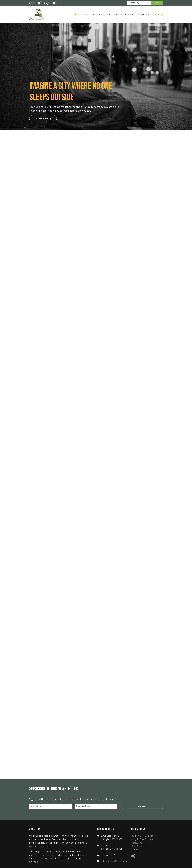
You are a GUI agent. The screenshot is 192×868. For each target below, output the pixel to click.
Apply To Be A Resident (142, 839)
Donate (158, 14)
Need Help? (105, 14)
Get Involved (123, 14)
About (88, 14)
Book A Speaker (139, 846)
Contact (142, 14)
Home (77, 14)
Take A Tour (137, 843)
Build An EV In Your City (142, 836)
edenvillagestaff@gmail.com (114, 861)
